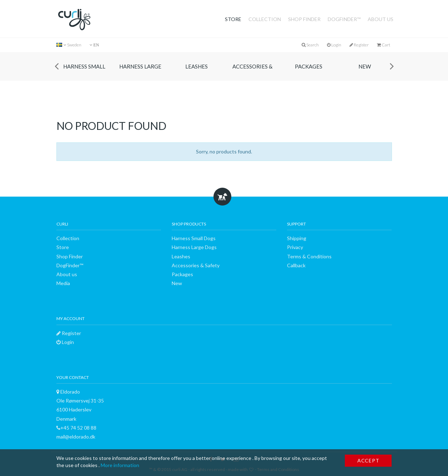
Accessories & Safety (252, 72)
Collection (265, 19)
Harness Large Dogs (140, 72)
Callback (296, 265)
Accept (368, 460)
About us (381, 19)
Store (233, 19)
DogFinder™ (344, 19)
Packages (309, 66)
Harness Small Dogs (84, 72)
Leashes (197, 66)
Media (63, 283)
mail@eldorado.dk (76, 437)
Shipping (297, 238)
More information (120, 465)
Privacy (295, 247)
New (365, 66)
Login (334, 45)
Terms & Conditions (309, 256)
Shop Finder (304, 19)
